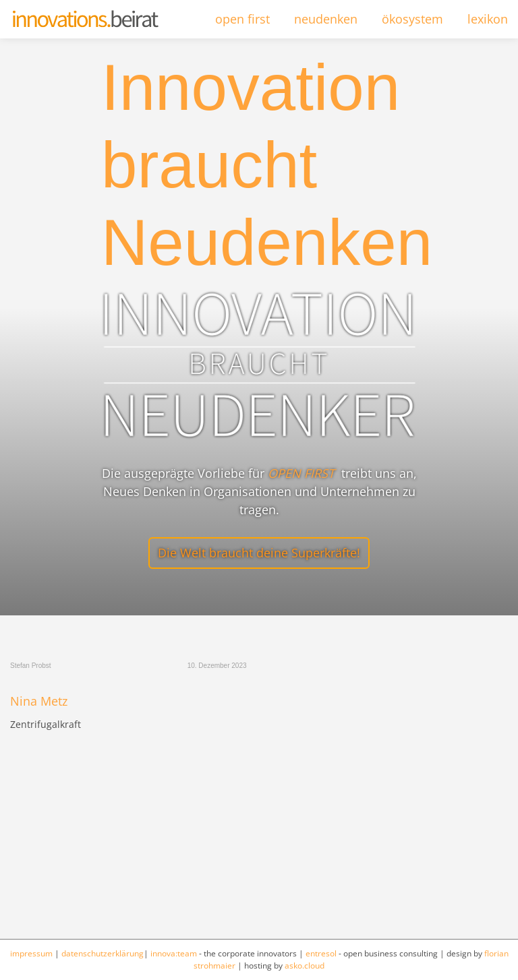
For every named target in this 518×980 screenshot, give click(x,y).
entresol (321, 953)
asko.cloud (305, 966)
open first (242, 19)
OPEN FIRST (301, 473)
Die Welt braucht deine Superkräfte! (259, 553)
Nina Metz (39, 702)
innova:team (174, 953)
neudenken (326, 19)
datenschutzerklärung (103, 953)
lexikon (488, 19)
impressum (31, 953)
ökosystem (412, 19)
